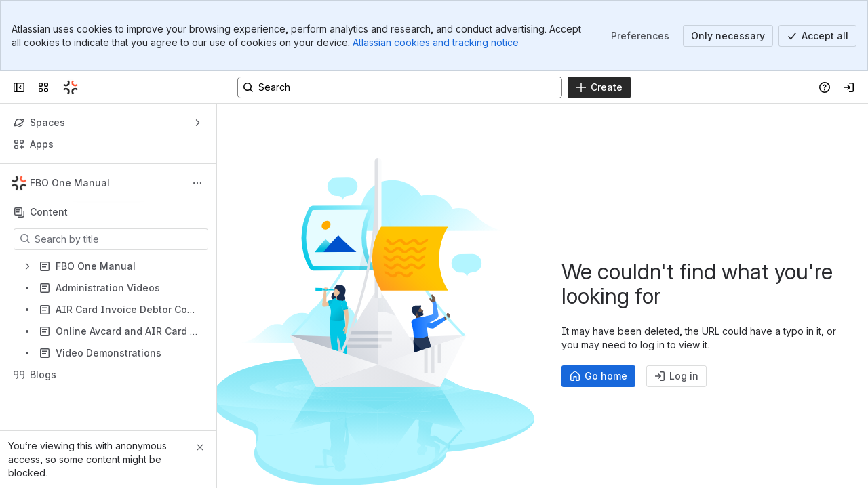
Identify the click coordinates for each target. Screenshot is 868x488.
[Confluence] (71, 87)
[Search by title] (119, 239)
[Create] (599, 87)
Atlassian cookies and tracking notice (436, 42)
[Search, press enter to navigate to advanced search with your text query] (400, 87)
